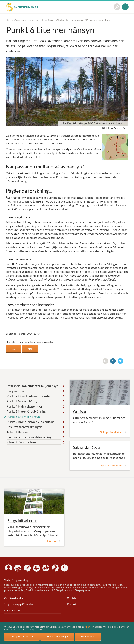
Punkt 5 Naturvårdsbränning (27, 411)
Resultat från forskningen (24, 427)
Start (9, 20)
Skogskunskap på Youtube (18, 604)
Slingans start (16, 391)
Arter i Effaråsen (18, 432)
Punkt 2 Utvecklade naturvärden (29, 396)
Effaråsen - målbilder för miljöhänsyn (63, 20)
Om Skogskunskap (14, 598)
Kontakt (71, 604)
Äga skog (19, 20)
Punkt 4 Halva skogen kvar (25, 406)
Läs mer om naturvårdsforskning (29, 437)
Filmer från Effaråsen (21, 442)
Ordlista (72, 598)
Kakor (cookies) (13, 610)
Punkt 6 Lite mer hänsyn (23, 416)
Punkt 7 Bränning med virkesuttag (30, 422)
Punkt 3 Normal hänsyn (23, 401)
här (88, 627)
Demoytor (33, 20)
